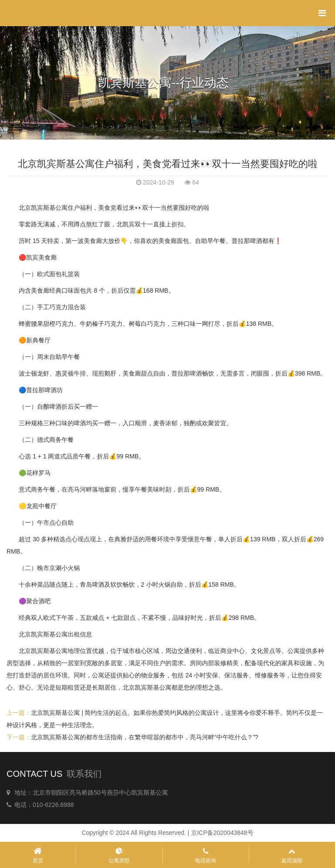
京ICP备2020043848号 (222, 833)
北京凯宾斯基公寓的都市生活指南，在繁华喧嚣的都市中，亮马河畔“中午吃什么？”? (145, 737)
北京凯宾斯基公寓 (43, 651)
